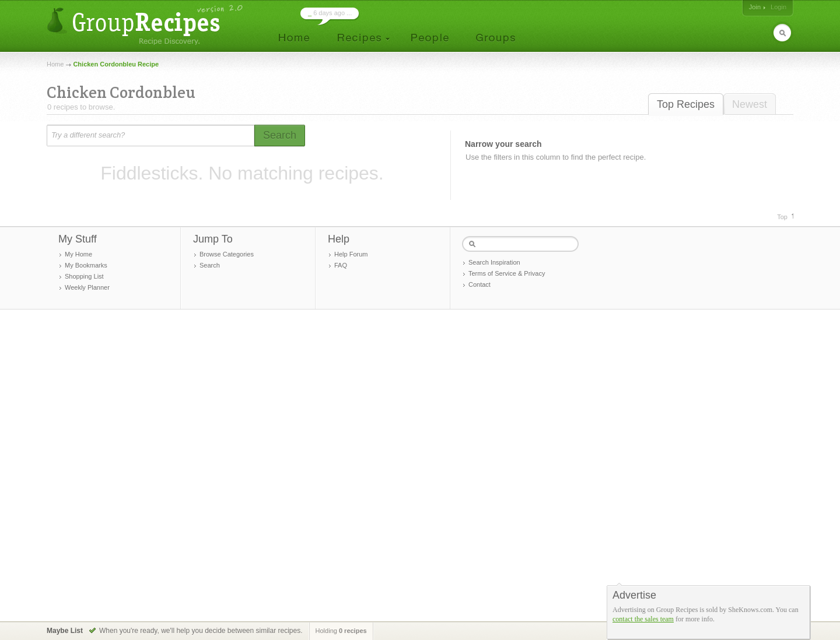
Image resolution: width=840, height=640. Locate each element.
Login (778, 7)
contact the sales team (643, 619)
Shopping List (84, 276)
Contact (480, 284)
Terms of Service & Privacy (507, 273)
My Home (78, 254)
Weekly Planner (87, 287)
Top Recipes (686, 104)
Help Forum (351, 254)
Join (755, 7)
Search (210, 265)
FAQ (341, 265)
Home (55, 64)
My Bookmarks (86, 265)
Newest (750, 104)
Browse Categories (227, 254)
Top (782, 217)
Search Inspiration (494, 262)
